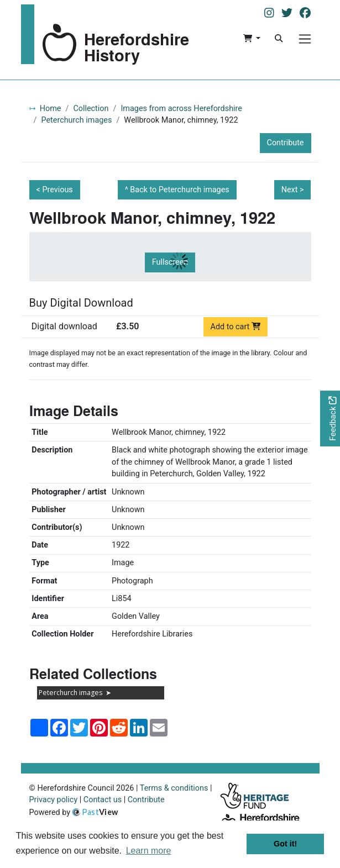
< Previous (55, 190)
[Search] (279, 39)
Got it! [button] (285, 844)
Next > (293, 190)
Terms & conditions (174, 788)
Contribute (286, 143)
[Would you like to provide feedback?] (330, 419)
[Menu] (305, 39)
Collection (91, 109)
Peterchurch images (76, 120)
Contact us (103, 800)
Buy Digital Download (81, 303)
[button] (252, 39)
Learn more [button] (149, 851)
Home (51, 109)
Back (180, 190)
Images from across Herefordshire (181, 109)
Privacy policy (54, 800)
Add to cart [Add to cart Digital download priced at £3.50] (236, 327)
